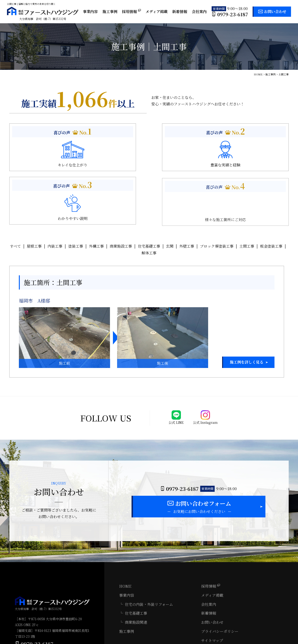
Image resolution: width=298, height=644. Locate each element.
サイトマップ (212, 589)
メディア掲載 (157, 12)
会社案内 (199, 12)
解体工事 (149, 201)
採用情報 (131, 12)
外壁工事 (187, 194)
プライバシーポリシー (220, 580)
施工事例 (110, 12)
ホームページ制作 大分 (285, 641)
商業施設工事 (121, 194)
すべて (15, 194)
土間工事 (247, 194)
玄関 (170, 194)
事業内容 (90, 12)
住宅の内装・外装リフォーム (149, 553)
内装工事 (55, 194)
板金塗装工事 (271, 194)
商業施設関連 (136, 571)
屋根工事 (34, 194)
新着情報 (180, 12)
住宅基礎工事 (149, 194)
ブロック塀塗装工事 (217, 194)
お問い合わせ (275, 12)
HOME (125, 535)
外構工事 (96, 194)
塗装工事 (76, 194)
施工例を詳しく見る (247, 310)
